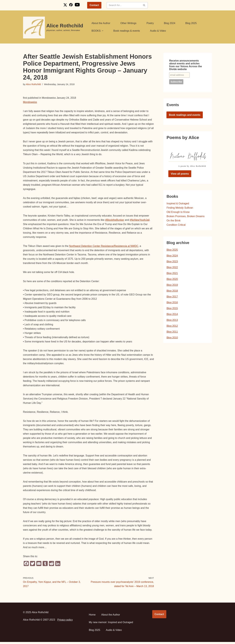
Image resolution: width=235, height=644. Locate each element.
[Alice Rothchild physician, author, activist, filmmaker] (53, 28)
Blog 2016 (172, 303)
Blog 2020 (172, 279)
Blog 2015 (172, 309)
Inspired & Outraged (178, 203)
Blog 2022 (172, 268)
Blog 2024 (170, 23)
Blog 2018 (172, 291)
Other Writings (129, 23)
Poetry (150, 23)
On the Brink (173, 221)
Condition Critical (176, 225)
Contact (94, 5)
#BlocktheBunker (115, 220)
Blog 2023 (172, 262)
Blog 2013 (172, 320)
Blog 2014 (172, 315)
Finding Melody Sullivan (180, 208)
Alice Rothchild (33, 84)
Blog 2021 (172, 274)
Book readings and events (185, 115)
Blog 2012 (172, 327)
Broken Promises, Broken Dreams (186, 216)
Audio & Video (158, 31)
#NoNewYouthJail (140, 220)
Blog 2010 (172, 338)
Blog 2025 (191, 23)
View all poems (180, 174)
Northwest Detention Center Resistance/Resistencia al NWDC (104, 247)
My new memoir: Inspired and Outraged (111, 624)
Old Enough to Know (178, 212)
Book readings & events (127, 31)
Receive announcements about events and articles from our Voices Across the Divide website (185, 65)
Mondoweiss (30, 102)
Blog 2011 (172, 332)
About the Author (101, 23)
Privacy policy (65, 622)
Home (92, 617)
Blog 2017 (172, 297)
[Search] (124, 5)
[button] (103, 31)
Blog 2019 (172, 285)
